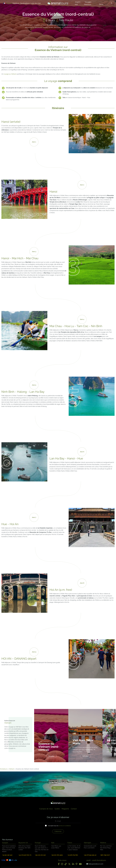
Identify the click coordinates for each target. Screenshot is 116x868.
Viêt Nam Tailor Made (83, 742)
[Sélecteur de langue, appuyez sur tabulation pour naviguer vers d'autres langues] (10, 3)
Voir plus (51, 756)
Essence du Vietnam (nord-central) (49, 747)
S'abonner (58, 831)
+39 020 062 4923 (57, 855)
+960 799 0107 (105, 855)
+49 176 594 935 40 (90, 855)
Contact (74, 809)
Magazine (65, 809)
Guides (57, 809)
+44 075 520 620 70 (25, 855)
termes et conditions (65, 826)
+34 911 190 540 (7, 855)
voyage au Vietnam (10, 74)
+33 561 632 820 (73, 855)
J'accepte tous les (59, 826)
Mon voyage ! (58, 788)
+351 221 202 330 (40, 855)
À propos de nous (46, 809)
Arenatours (4, 769)
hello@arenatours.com (95, 864)
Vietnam (12, 769)
